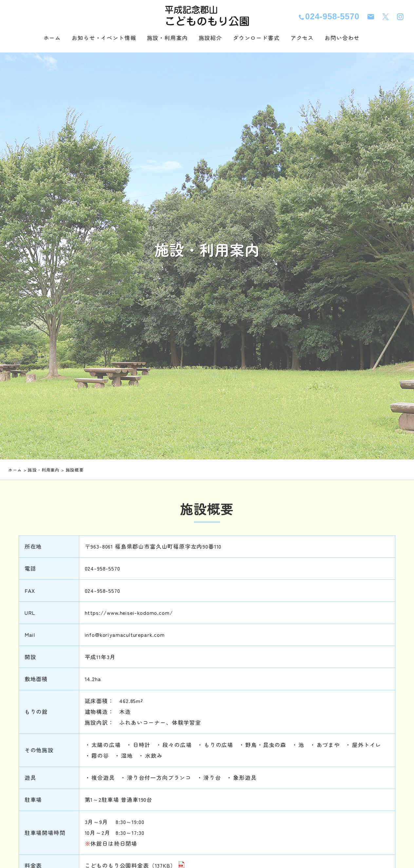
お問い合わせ (350, 39)
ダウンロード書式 (259, 39)
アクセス (308, 39)
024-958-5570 (328, 16)
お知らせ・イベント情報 (98, 39)
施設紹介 (211, 39)
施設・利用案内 (165, 39)
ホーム (43, 39)
